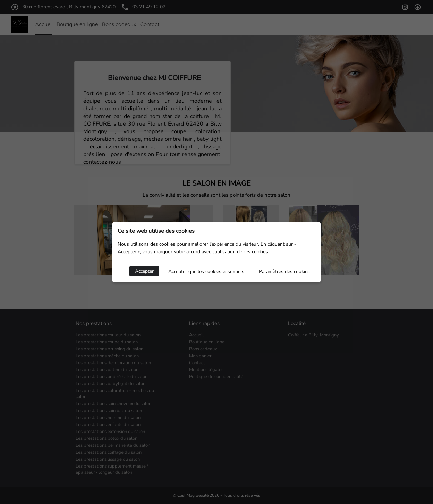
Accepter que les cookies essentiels (206, 271)
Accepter (144, 271)
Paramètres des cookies (284, 271)
